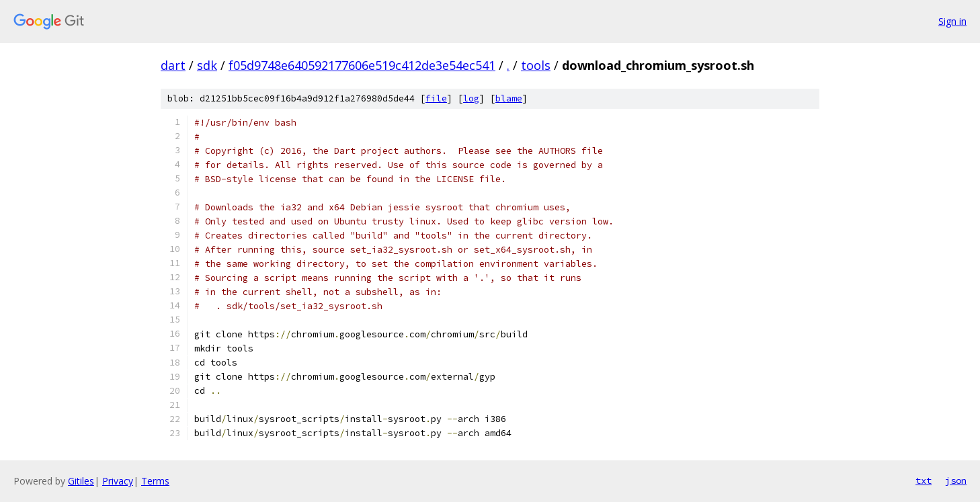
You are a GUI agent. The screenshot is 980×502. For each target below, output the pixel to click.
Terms (155, 481)
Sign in (952, 21)
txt (924, 480)
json (956, 480)
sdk (207, 65)
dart (173, 65)
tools (536, 65)
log (471, 98)
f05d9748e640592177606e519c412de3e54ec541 (362, 65)
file (436, 98)
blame (509, 98)
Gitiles (81, 481)
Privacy (118, 481)
